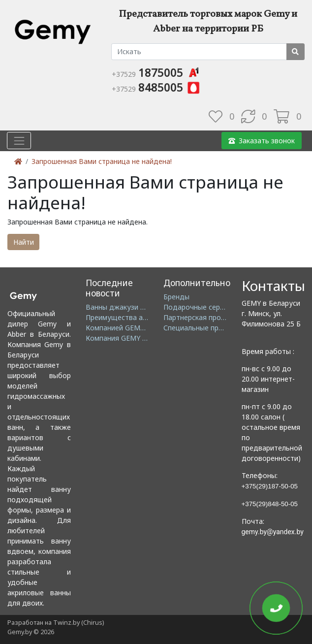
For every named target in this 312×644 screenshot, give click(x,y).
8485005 (156, 87)
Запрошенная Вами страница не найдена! (102, 161)
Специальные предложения (210, 328)
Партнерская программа (204, 317)
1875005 (156, 72)
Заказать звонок (262, 141)
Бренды (176, 297)
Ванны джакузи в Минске (128, 307)
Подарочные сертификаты (208, 307)
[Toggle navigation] (19, 141)
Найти (24, 242)
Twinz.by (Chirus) (78, 623)
